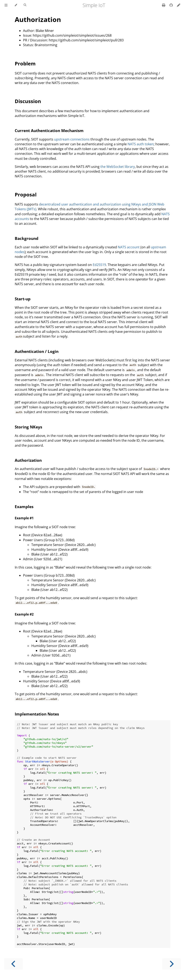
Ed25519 (99, 265)
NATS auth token (141, 144)
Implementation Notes (37, 714)
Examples (24, 507)
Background (27, 238)
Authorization (38, 19)
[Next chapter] (172, 964)
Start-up (23, 299)
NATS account (129, 247)
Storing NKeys (28, 427)
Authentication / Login (37, 351)
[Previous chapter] (13, 964)
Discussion (28, 101)
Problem (25, 63)
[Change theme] (16, 5)
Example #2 (24, 614)
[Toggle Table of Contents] (6, 5)
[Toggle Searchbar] (25, 5)
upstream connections (72, 139)
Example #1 (24, 518)
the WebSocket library (118, 167)
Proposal (26, 194)
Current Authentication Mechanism (49, 130)
